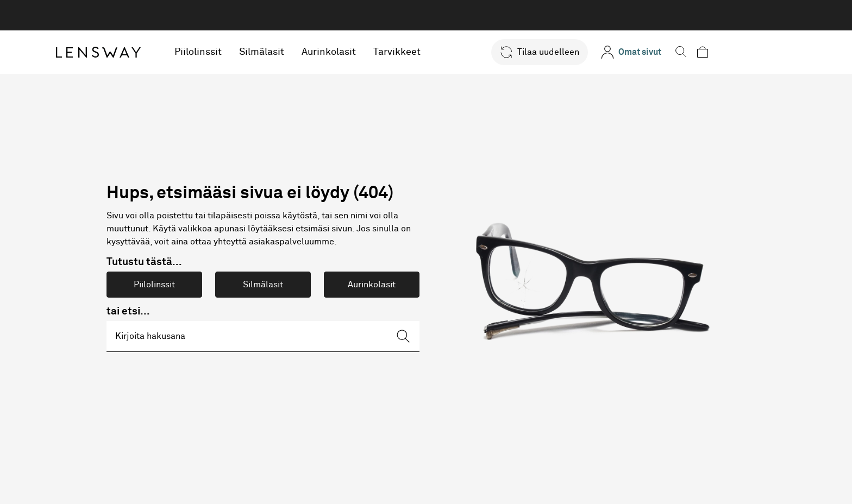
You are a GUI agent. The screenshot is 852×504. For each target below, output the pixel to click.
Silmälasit (308, 52)
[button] (578, 52)
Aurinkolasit (375, 52)
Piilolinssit (244, 52)
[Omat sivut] (670, 52)
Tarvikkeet (443, 52)
